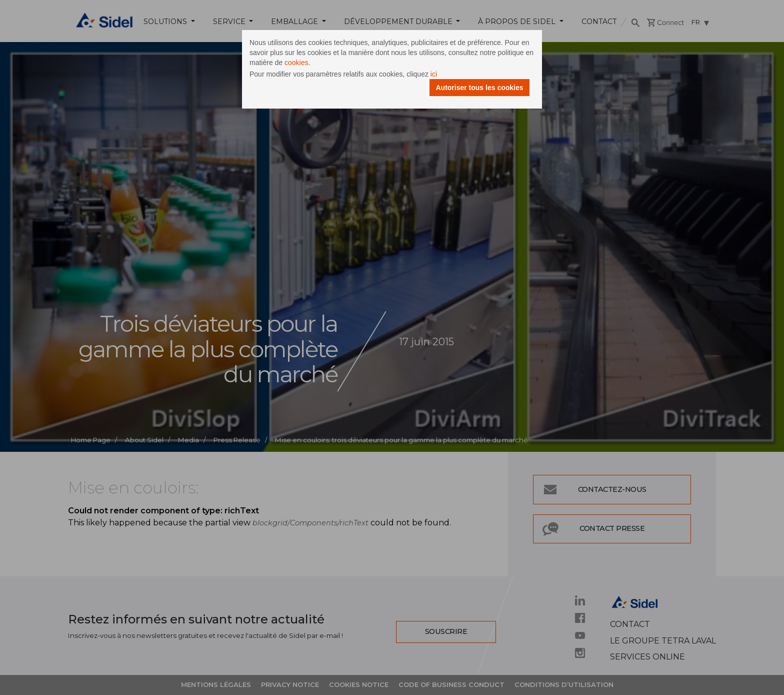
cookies (296, 63)
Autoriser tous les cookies (479, 88)
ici (434, 74)
